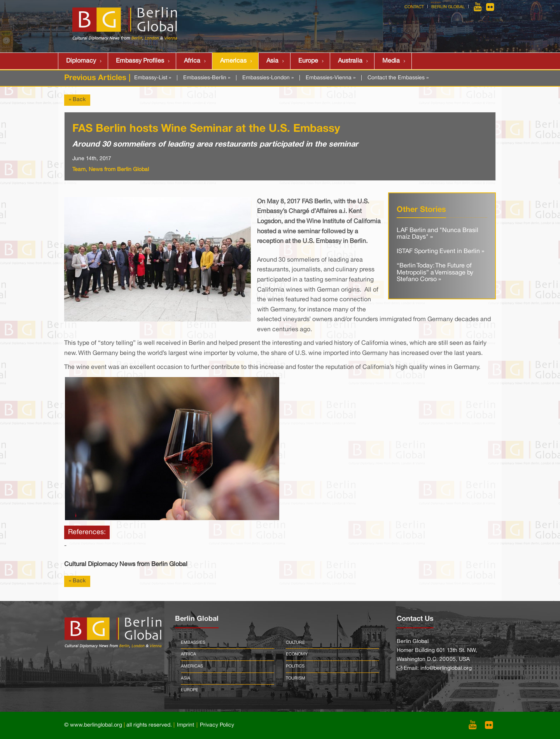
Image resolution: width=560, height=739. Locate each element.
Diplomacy (81, 61)
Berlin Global (448, 7)
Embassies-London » (268, 78)
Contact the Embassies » (398, 78)
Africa (192, 61)
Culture (295, 643)
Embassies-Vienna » (331, 78)
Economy (297, 654)
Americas (233, 61)
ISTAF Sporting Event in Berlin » (440, 252)
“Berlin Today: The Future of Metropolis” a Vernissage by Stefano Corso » (435, 273)
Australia (350, 61)
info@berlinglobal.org (446, 668)
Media (391, 61)
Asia (272, 61)
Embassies (193, 643)
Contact (414, 7)
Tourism (296, 678)
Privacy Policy (217, 725)
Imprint (185, 725)
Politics (295, 666)
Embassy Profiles (140, 61)
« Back (77, 100)
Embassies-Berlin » (207, 78)
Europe (308, 61)
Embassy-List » (153, 78)
